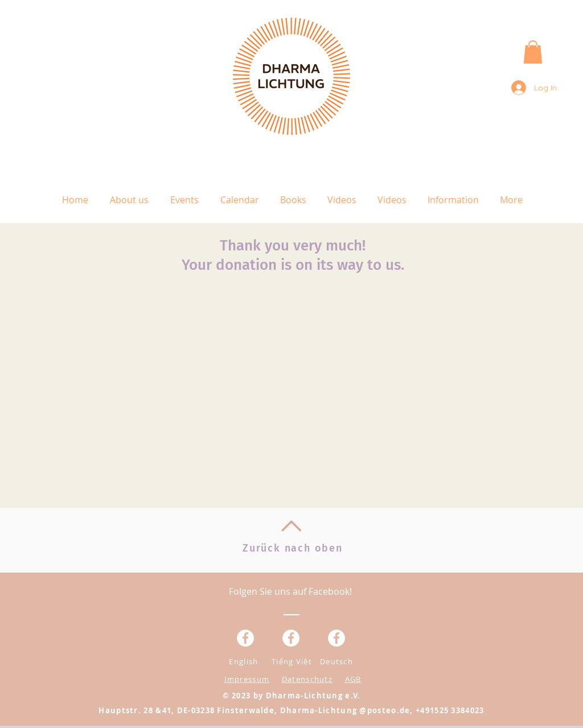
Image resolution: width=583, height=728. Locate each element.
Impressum (247, 679)
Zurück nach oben (293, 548)
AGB (353, 679)
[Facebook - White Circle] (336, 638)
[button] (533, 52)
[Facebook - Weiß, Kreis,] (245, 638)
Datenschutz (307, 679)
